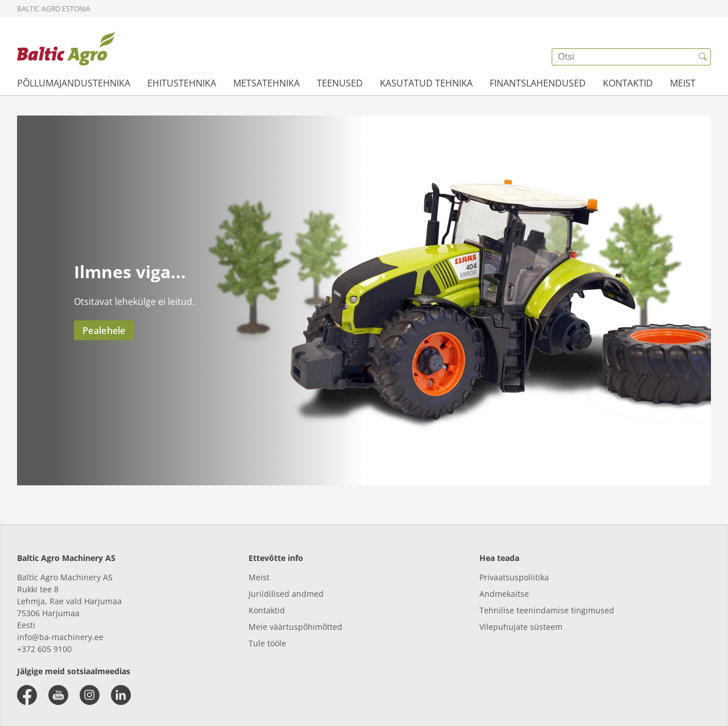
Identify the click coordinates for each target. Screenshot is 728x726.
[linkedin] (121, 695)
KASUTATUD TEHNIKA (426, 83)
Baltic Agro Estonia (54, 9)
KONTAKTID (628, 83)
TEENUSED (340, 83)
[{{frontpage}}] (66, 48)
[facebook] (27, 695)
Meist (259, 577)
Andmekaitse (504, 594)
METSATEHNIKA (266, 83)
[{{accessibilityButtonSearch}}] (702, 57)
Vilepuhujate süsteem (521, 627)
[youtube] (58, 695)
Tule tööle (267, 643)
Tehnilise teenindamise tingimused (547, 610)
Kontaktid (267, 610)
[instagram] (90, 695)
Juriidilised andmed (286, 594)
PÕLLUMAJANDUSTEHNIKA (74, 83)
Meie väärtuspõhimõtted (295, 627)
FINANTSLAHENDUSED (538, 83)
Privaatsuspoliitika (514, 577)
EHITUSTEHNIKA (182, 83)
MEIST (683, 83)
